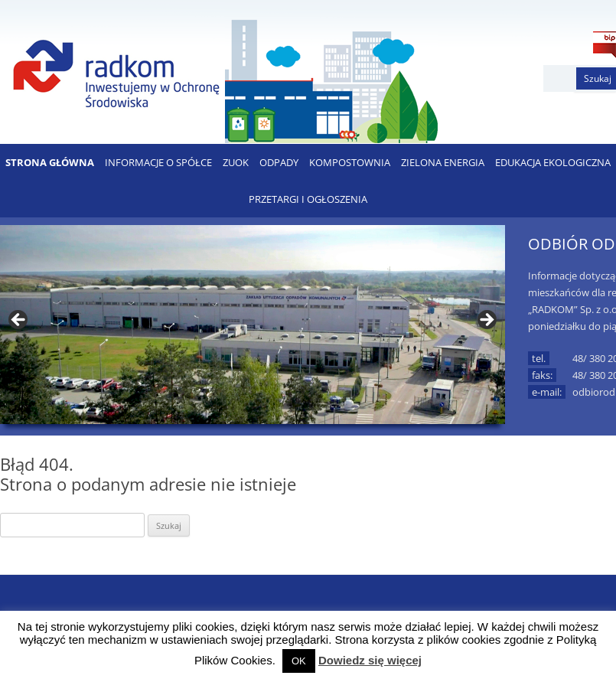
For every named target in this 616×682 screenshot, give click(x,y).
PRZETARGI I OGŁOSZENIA (308, 199)
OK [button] (299, 661)
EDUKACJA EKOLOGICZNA (553, 162)
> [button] (486, 321)
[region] (253, 325)
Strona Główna (50, 162)
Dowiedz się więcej (370, 660)
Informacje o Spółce (158, 162)
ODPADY (279, 162)
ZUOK (236, 162)
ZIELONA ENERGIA (443, 162)
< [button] (19, 321)
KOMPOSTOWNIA (350, 162)
